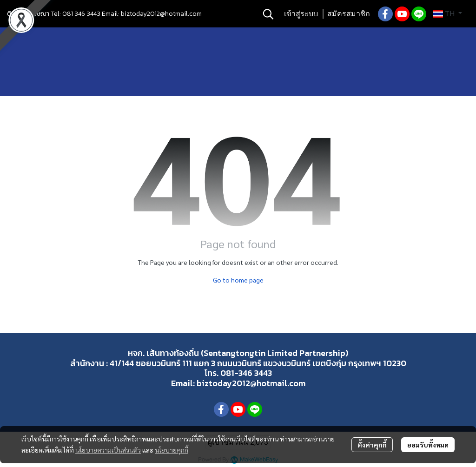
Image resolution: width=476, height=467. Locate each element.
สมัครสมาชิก (349, 14)
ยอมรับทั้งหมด (428, 445)
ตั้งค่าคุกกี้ (372, 445)
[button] (268, 14)
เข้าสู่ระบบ (301, 14)
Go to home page (238, 280)
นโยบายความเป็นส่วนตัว (108, 450)
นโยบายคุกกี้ (172, 450)
